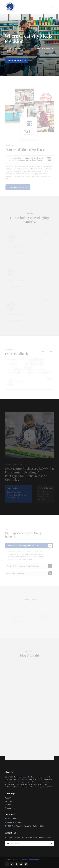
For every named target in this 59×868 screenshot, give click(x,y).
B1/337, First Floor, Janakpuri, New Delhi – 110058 (25, 826)
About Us (9, 798)
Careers (8, 805)
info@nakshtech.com (13, 822)
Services (8, 801)
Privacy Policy (11, 808)
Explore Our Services (17, 60)
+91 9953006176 (12, 819)
